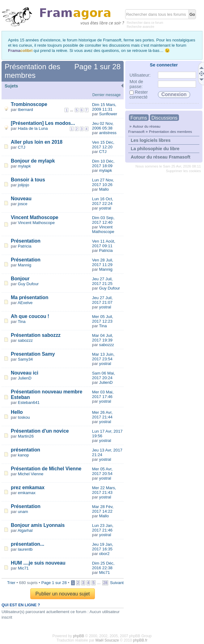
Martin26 (26, 436)
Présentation (26, 241)
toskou (24, 417)
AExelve (25, 303)
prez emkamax (28, 487)
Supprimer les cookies (183, 171)
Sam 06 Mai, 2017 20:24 (104, 375)
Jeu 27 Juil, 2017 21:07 (102, 300)
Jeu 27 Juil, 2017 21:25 (102, 281)
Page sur (98, 67)
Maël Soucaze (107, 640)
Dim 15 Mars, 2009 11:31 (104, 107)
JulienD (25, 378)
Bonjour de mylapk (33, 161)
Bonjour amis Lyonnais (38, 525)
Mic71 (23, 568)
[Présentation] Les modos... (43, 123)
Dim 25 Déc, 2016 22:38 (103, 566)
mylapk (24, 166)
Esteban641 (29, 402)
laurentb (25, 549)
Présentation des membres (170, 131)
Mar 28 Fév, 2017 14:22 (103, 509)
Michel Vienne (31, 474)
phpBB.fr (140, 640)
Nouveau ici (25, 373)
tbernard (25, 110)
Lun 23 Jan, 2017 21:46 (103, 528)
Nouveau (21, 199)
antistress (108, 133)
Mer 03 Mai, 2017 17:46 (103, 394)
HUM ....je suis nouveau (38, 563)
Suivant (117, 583)
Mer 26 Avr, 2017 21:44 (102, 415)
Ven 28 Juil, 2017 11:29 (103, 262)
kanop (23, 455)
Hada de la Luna (33, 128)
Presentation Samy (33, 354)
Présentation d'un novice (40, 431)
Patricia (25, 246)
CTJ (22, 147)
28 (105, 583)
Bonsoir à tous (28, 180)
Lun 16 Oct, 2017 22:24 (103, 201)
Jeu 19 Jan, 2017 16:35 (103, 547)
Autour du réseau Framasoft (161, 157)
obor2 (104, 554)
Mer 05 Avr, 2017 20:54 (102, 471)
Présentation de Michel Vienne (46, 469)
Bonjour (20, 279)
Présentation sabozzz (36, 335)
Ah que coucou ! (30, 316)
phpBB (79, 636)
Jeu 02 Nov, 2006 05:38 (103, 126)
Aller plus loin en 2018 (37, 142)
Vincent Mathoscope (35, 217)
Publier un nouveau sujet (62, 594)
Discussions (164, 118)
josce (23, 204)
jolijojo (24, 185)
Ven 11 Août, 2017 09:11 (104, 244)
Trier (11, 583)
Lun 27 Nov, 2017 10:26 (103, 182)
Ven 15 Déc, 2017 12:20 (103, 145)
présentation (25, 450)
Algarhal (25, 530)
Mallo (104, 189)
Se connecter (164, 65)
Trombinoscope (29, 104)
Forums (139, 118)
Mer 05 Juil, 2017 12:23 (103, 319)
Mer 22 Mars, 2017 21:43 (104, 490)
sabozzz (25, 340)
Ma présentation (30, 297)
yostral (105, 208)
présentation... (28, 544)
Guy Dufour (28, 284)
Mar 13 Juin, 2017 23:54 (103, 357)
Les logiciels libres (151, 140)
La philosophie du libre (155, 149)
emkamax (27, 493)
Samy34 (25, 359)
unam (23, 512)
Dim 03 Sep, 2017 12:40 (103, 220)
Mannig (25, 265)
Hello (17, 412)
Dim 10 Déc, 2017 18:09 (103, 163)
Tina (22, 322)
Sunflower (108, 114)
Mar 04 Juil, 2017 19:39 (103, 338)
